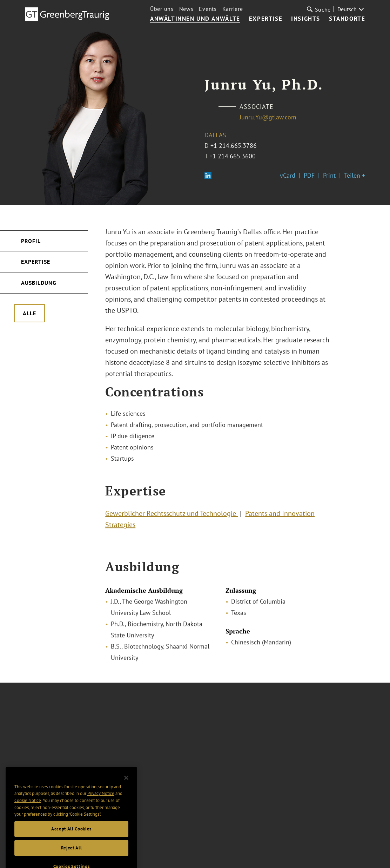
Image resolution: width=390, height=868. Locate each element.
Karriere (233, 9)
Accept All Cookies (71, 853)
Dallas (215, 135)
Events (208, 9)
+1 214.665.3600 (233, 156)
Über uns (162, 9)
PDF (309, 175)
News (186, 9)
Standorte (347, 19)
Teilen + (355, 175)
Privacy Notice (101, 818)
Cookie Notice (28, 825)
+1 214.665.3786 (234, 146)
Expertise (266, 19)
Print (329, 175)
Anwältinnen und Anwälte (195, 19)
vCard (288, 175)
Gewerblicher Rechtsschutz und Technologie (172, 518)
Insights (306, 19)
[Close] (126, 802)
